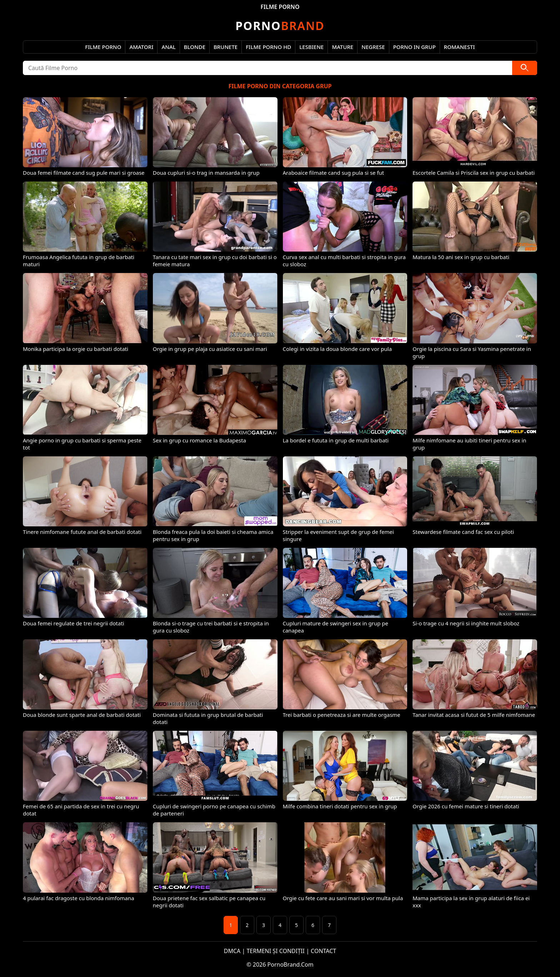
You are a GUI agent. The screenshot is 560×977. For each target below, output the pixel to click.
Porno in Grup (414, 47)
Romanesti (459, 47)
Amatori (141, 47)
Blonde (195, 47)
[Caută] (525, 68)
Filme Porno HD (268, 47)
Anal (168, 47)
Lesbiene (311, 47)
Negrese (373, 47)
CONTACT (323, 951)
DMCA (232, 951)
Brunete (226, 47)
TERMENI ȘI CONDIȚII (276, 951)
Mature (342, 47)
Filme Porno (103, 47)
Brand (280, 26)
